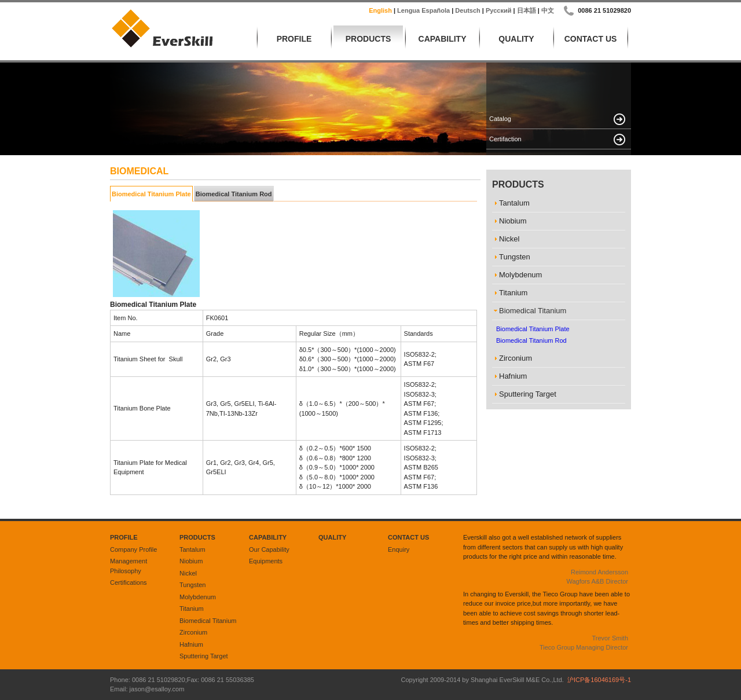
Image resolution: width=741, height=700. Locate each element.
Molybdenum (198, 597)
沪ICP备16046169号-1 (599, 680)
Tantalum (192, 549)
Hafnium (191, 644)
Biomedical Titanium (208, 621)
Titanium (192, 609)
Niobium (191, 561)
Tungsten (192, 585)
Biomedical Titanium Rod (234, 194)
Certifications (129, 582)
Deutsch (467, 10)
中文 (548, 10)
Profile (294, 39)
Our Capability (269, 549)
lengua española (423, 10)
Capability (443, 39)
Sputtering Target (204, 656)
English (380, 10)
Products (368, 39)
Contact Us (591, 39)
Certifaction (505, 139)
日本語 (527, 10)
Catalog (500, 119)
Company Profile (133, 549)
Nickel (188, 573)
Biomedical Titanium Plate (151, 194)
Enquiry (399, 549)
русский (498, 10)
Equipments (266, 561)
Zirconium (193, 632)
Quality (516, 39)
